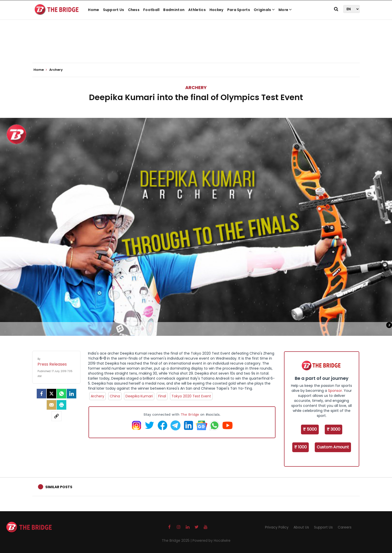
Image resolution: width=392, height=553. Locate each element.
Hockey (216, 10)
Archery (196, 87)
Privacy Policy (277, 527)
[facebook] (41, 394)
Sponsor (335, 391)
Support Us (114, 10)
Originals (264, 10)
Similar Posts (59, 487)
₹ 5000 (310, 429)
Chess (134, 10)
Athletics (197, 10)
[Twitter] (51, 394)
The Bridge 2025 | (177, 540)
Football (151, 10)
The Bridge (190, 414)
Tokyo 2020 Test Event (191, 396)
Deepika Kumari (139, 396)
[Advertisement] (196, 48)
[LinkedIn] (71, 394)
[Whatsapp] (61, 394)
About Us (301, 527)
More (285, 10)
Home (93, 10)
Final (162, 396)
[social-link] (56, 416)
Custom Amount (333, 447)
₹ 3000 (333, 429)
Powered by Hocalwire (211, 540)
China (115, 396)
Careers (345, 527)
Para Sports (239, 10)
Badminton (174, 10)
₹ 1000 (300, 447)
